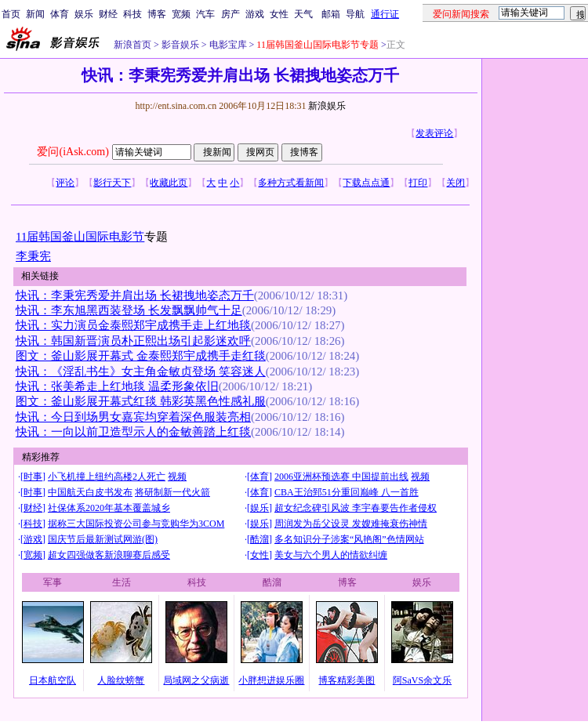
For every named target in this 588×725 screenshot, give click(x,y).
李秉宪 (33, 256)
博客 (157, 14)
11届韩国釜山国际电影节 (80, 237)
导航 (355, 14)
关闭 (456, 183)
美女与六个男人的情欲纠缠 (331, 555)
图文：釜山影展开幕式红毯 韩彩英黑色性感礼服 (141, 401)
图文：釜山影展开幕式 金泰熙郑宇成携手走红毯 (141, 356)
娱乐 (84, 14)
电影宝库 (227, 45)
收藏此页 (169, 183)
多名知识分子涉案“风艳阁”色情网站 (349, 539)
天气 (303, 14)
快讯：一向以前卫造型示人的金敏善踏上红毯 (133, 432)
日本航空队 (53, 680)
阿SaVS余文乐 (422, 680)
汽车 (205, 14)
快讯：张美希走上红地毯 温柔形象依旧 (117, 386)
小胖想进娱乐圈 (271, 680)
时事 (33, 477)
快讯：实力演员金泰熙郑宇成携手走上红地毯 (133, 325)
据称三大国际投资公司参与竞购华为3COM (136, 524)
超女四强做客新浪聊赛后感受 (109, 555)
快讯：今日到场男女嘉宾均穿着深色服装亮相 (133, 417)
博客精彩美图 (347, 680)
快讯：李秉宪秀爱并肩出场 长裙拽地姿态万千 (135, 295)
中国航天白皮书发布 (90, 492)
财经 (108, 14)
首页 (11, 14)
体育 (60, 14)
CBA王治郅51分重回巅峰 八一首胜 (347, 492)
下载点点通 (366, 183)
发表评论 (434, 133)
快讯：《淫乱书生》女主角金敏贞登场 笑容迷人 (141, 372)
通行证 (385, 14)
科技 (132, 14)
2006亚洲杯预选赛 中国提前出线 (341, 477)
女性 (279, 14)
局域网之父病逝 (196, 680)
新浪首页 (132, 45)
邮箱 (331, 14)
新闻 (35, 14)
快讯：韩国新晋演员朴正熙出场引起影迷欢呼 (133, 341)
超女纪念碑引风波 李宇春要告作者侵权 (356, 508)
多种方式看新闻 (291, 183)
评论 (65, 183)
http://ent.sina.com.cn (177, 106)
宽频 (181, 14)
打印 (418, 183)
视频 (177, 477)
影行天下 (112, 183)
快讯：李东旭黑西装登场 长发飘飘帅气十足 (129, 310)
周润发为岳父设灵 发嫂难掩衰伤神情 (351, 524)
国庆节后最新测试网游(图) (103, 539)
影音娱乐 (180, 45)
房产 (230, 14)
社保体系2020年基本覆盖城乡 (109, 508)
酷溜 (260, 539)
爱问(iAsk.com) (73, 152)
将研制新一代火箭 (172, 492)
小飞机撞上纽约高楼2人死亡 (107, 477)
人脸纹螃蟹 (121, 680)
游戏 (255, 14)
